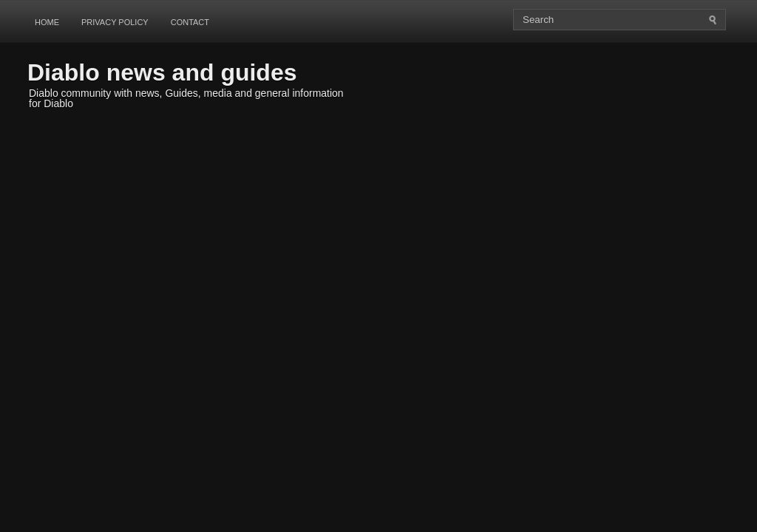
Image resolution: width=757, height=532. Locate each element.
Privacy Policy (115, 22)
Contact (190, 22)
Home (47, 22)
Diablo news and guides (162, 72)
